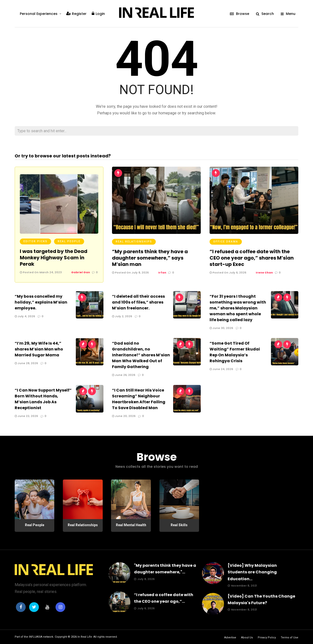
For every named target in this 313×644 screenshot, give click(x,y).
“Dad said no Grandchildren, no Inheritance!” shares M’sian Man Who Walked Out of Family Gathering (141, 355)
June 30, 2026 (221, 328)
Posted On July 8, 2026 (130, 273)
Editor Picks (35, 241)
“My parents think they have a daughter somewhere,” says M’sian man (150, 258)
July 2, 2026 (122, 316)
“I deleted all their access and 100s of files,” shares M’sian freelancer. (138, 302)
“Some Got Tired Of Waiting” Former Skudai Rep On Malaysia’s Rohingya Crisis (235, 352)
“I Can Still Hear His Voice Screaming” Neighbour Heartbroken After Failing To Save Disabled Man (139, 399)
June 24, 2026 (221, 369)
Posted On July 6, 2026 (228, 273)
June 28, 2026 (26, 363)
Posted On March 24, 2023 (41, 272)
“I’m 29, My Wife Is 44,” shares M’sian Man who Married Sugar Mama (39, 349)
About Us (247, 638)
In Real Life (85, 637)
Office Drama (226, 242)
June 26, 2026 (124, 375)
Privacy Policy (267, 638)
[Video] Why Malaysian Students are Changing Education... (252, 572)
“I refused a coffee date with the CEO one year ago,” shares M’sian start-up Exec (252, 258)
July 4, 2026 (25, 316)
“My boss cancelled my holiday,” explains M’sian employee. (41, 302)
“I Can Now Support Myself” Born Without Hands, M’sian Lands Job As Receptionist (43, 399)
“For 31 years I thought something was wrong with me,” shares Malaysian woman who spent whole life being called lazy (238, 308)
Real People (69, 241)
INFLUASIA (36, 637)
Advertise (230, 638)
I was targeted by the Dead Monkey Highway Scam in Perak (54, 258)
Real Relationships (134, 242)
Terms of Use (290, 638)
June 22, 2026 (26, 416)
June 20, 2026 (124, 416)
